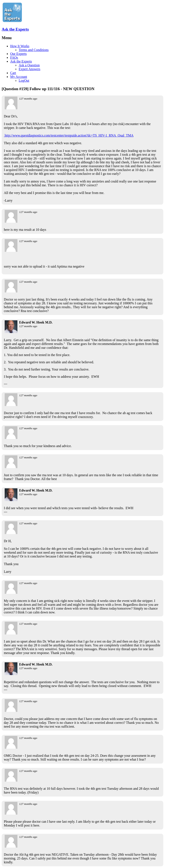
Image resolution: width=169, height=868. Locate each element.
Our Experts (18, 54)
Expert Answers (30, 69)
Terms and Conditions (34, 50)
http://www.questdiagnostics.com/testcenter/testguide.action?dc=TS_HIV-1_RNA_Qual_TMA (69, 135)
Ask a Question (29, 65)
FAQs (14, 58)
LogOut (24, 81)
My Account (19, 77)
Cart (13, 73)
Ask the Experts (15, 29)
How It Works (20, 46)
